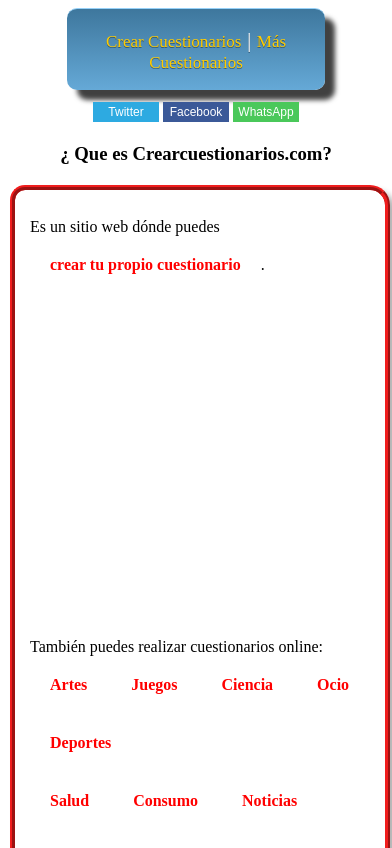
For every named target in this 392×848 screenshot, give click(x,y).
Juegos (154, 684)
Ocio (333, 684)
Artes (68, 684)
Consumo (165, 800)
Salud (69, 800)
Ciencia (248, 684)
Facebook (196, 112)
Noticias (269, 800)
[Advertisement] (187, 459)
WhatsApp (265, 112)
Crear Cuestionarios (174, 41)
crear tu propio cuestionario (145, 264)
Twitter (125, 112)
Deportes (80, 742)
